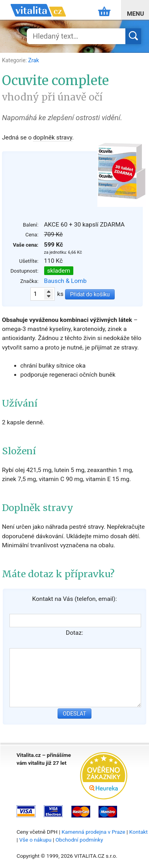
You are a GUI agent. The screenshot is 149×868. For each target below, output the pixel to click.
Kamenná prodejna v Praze (93, 832)
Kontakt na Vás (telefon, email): (74, 599)
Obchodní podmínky (79, 840)
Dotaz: (74, 633)
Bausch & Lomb (65, 281)
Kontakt (139, 832)
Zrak (33, 60)
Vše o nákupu (35, 840)
